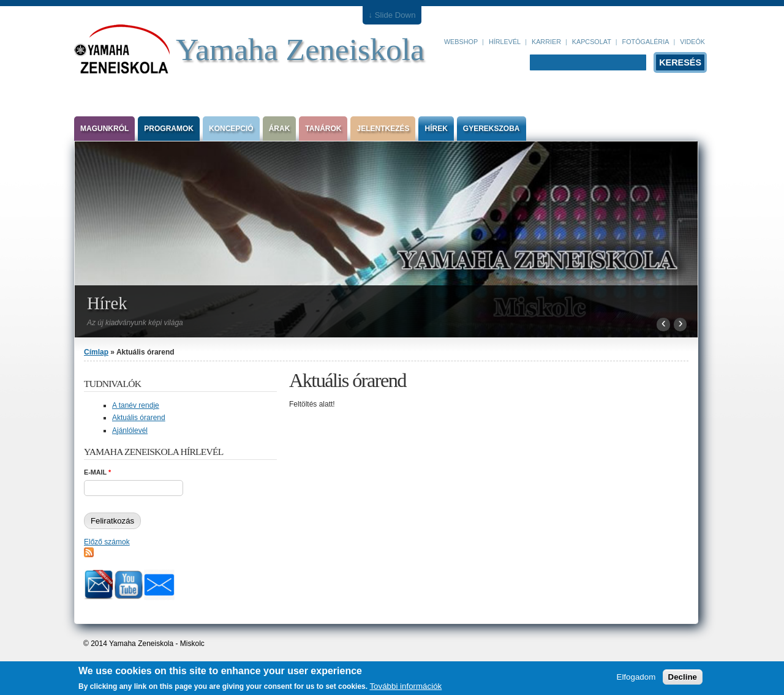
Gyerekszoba (492, 129)
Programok (169, 129)
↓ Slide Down (392, 15)
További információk (405, 688)
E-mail (97, 472)
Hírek (436, 129)
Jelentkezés (383, 129)
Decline (683, 679)
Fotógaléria (646, 42)
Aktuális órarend (139, 418)
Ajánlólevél (130, 430)
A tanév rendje (136, 405)
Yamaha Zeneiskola (300, 49)
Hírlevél (505, 42)
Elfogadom (636, 679)
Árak (280, 129)
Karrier (546, 42)
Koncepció (231, 129)
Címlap (96, 352)
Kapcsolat (592, 42)
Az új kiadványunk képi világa (135, 323)
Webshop (461, 42)
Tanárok (323, 129)
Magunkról (104, 129)
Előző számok (107, 542)
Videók (692, 42)
